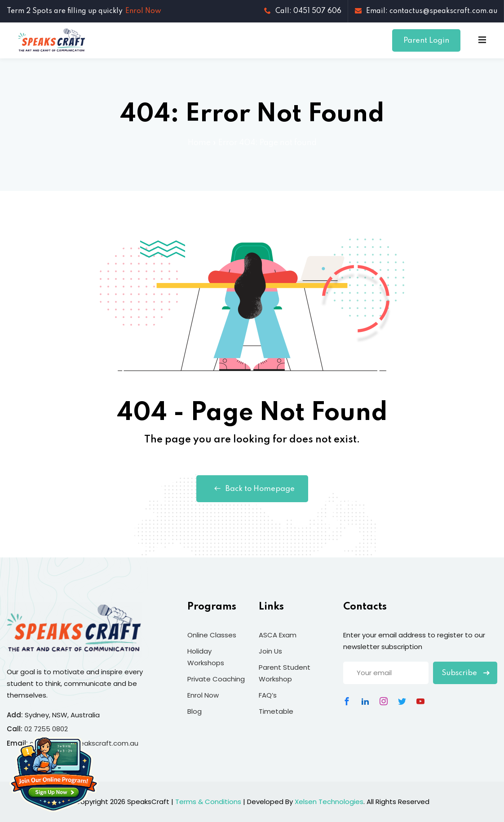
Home (199, 143)
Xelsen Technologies (329, 802)
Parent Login (426, 41)
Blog (195, 711)
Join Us (270, 651)
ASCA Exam (278, 635)
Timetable (276, 711)
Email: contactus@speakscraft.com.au (426, 11)
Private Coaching (216, 679)
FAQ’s (268, 695)
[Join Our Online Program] (54, 774)
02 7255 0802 (46, 729)
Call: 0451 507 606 (303, 11)
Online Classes (212, 635)
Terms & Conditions (208, 802)
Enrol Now (143, 11)
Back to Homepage (252, 489)
